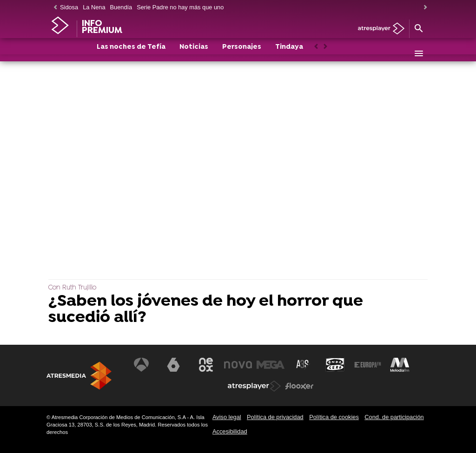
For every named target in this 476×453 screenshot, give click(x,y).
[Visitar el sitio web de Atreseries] (303, 365)
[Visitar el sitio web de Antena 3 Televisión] (141, 365)
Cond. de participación (394, 417)
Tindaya (289, 54)
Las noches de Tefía (131, 54)
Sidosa (69, 7)
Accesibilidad (230, 431)
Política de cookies (334, 417)
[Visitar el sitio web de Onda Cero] (335, 365)
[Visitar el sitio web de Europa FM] (368, 365)
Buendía (121, 7)
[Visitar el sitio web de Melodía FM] (400, 365)
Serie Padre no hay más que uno (180, 7)
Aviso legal (227, 417)
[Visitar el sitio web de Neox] (206, 365)
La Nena (94, 7)
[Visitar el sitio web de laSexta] (173, 365)
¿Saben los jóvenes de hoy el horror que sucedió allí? (206, 310)
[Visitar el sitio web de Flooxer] (299, 386)
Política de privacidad (275, 417)
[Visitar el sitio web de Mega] (271, 365)
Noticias (194, 54)
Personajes (242, 54)
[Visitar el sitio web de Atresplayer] (254, 386)
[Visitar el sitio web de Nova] (238, 365)
